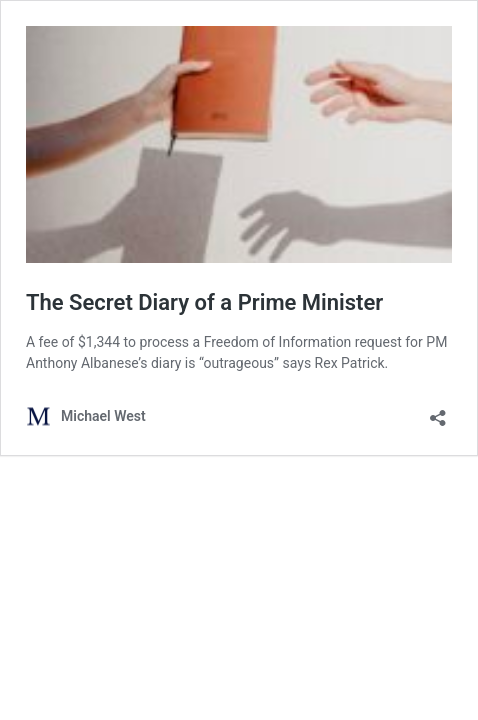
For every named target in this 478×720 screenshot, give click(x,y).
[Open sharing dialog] (438, 411)
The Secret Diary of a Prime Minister (204, 302)
